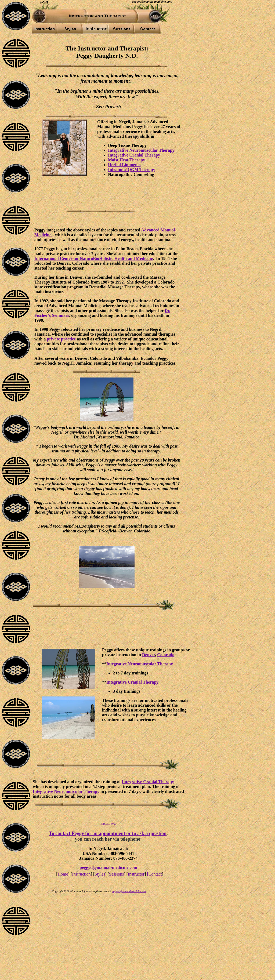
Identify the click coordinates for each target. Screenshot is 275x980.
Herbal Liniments (124, 165)
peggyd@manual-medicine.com (108, 867)
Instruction (81, 874)
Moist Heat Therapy (126, 160)
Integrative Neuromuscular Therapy (141, 150)
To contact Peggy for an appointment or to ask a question (108, 833)
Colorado (166, 655)
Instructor (136, 874)
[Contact (154, 874)
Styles (100, 874)
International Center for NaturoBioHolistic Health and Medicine (94, 258)
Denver (149, 655)
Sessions (116, 874)
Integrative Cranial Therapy (134, 155)
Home (63, 874)
